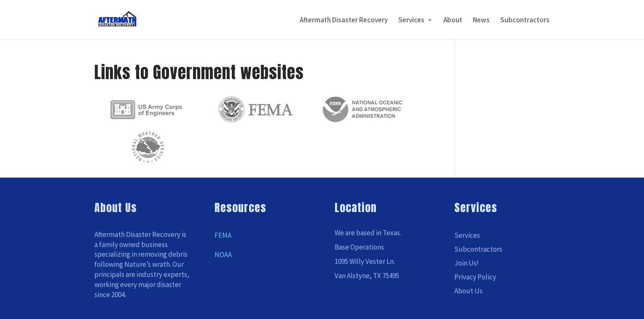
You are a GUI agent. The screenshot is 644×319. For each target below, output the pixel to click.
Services (411, 21)
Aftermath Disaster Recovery (344, 21)
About (453, 21)
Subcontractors (525, 21)
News (481, 21)
